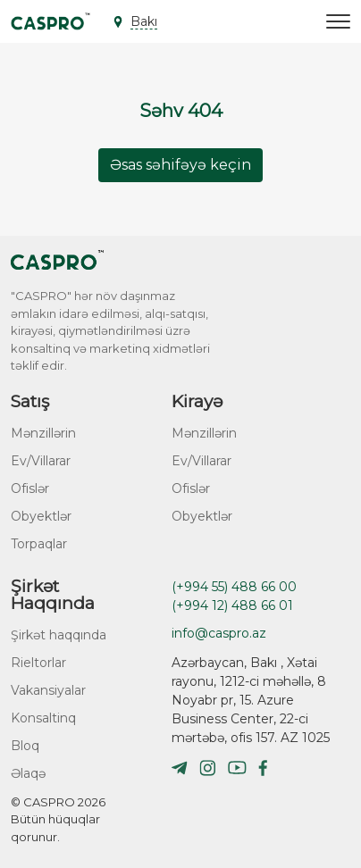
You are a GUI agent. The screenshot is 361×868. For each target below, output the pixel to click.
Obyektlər (41, 516)
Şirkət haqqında (59, 635)
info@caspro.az (219, 633)
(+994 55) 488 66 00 (234, 587)
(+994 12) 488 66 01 (232, 605)
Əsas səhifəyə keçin (180, 165)
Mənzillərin (43, 433)
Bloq (25, 746)
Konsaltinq (43, 718)
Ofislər (30, 488)
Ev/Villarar (41, 461)
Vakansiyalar (48, 690)
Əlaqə (28, 773)
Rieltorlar (38, 663)
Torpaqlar (39, 544)
